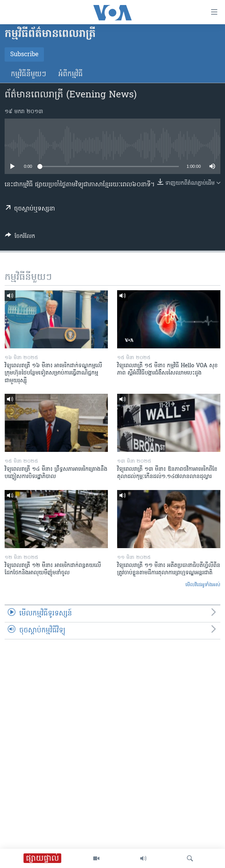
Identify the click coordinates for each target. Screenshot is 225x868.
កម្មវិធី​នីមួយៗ (29, 74)
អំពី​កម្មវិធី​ (71, 74)
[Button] (20, 237)
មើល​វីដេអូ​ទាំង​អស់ (203, 585)
